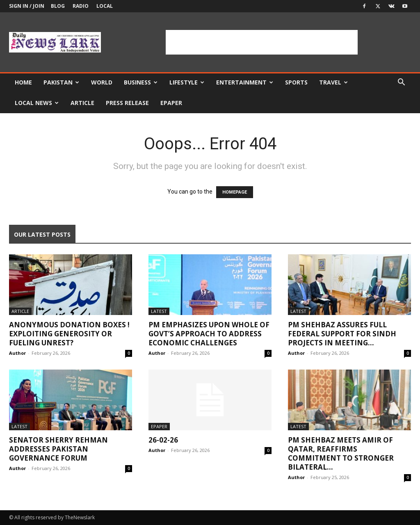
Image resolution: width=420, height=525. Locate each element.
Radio (81, 6)
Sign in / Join (27, 6)
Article (82, 103)
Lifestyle (187, 82)
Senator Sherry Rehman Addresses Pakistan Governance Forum (58, 449)
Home (23, 82)
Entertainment (245, 82)
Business (141, 82)
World (102, 82)
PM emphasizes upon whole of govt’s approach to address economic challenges (209, 334)
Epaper (171, 103)
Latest (159, 311)
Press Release (127, 103)
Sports (296, 82)
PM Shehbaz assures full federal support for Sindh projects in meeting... (342, 334)
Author (17, 353)
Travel (333, 82)
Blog (58, 6)
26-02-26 (163, 440)
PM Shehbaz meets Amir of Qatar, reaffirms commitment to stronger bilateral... (341, 453)
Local (105, 6)
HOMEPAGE (235, 192)
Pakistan (61, 82)
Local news (37, 103)
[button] (401, 83)
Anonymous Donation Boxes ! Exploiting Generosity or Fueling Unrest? (69, 334)
